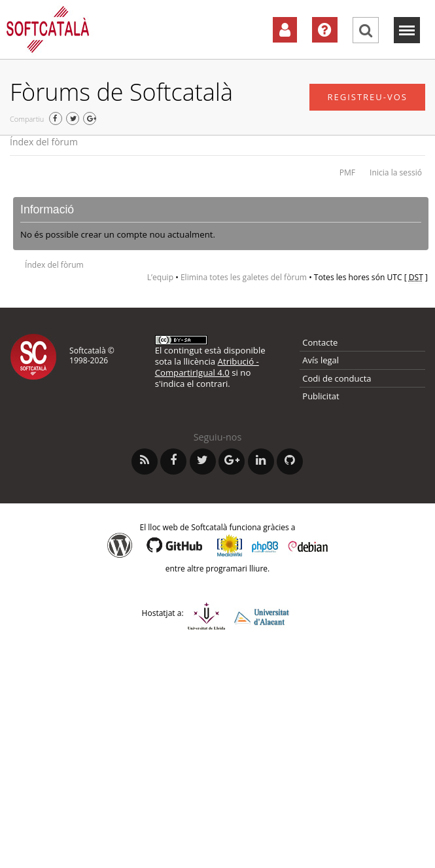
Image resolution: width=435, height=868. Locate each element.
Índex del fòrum (44, 142)
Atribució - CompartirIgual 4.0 (207, 367)
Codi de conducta (337, 378)
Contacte (320, 342)
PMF (347, 172)
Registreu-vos (367, 97)
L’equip (160, 277)
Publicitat (321, 396)
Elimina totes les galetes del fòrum (244, 277)
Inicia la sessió (396, 172)
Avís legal (321, 360)
